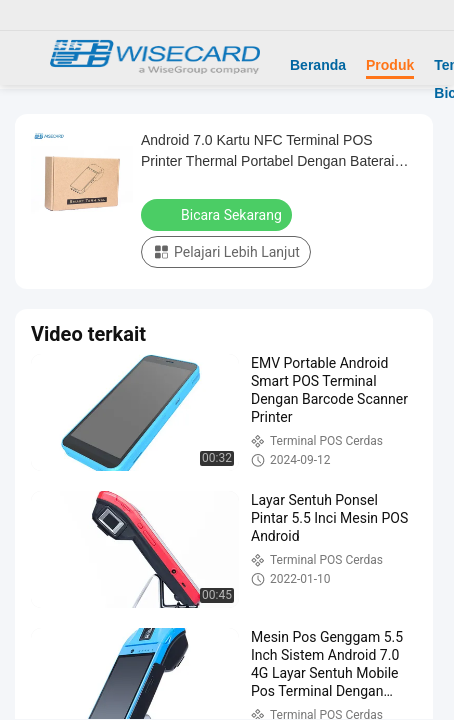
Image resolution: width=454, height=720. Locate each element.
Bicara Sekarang (218, 214)
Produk (390, 65)
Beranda (318, 65)
